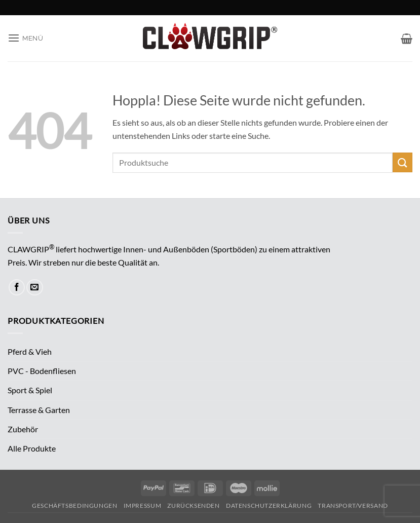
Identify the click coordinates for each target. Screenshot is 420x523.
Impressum (142, 506)
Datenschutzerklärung (269, 506)
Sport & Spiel (30, 390)
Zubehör (23, 429)
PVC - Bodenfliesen (42, 371)
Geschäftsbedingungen (74, 506)
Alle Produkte (32, 448)
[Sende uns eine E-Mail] (35, 288)
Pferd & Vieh (30, 351)
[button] (26, 38)
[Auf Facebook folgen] (17, 288)
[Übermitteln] (403, 162)
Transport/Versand (353, 506)
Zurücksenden (193, 506)
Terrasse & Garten (39, 410)
